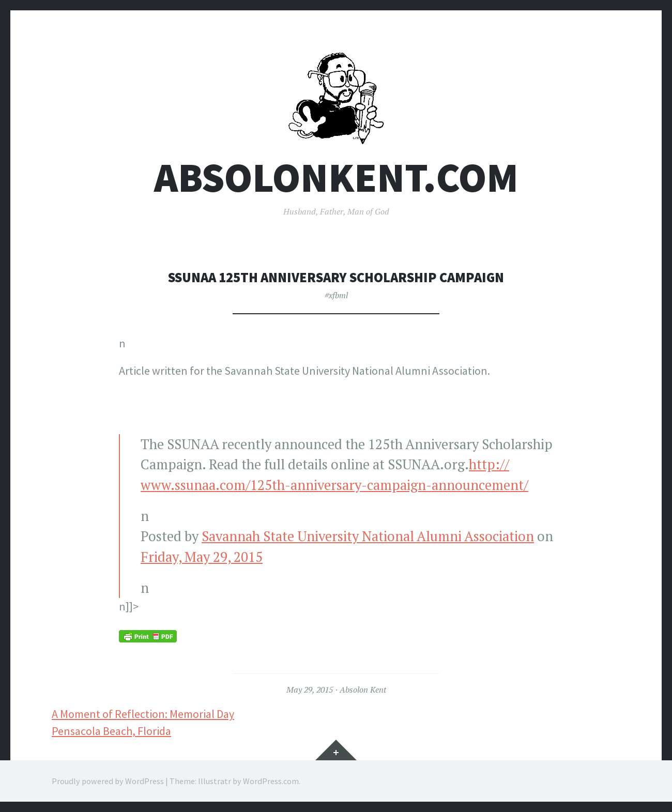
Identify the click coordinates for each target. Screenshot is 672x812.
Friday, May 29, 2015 (202, 557)
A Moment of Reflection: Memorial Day (143, 714)
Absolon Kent (363, 690)
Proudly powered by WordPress (108, 781)
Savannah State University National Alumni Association (368, 536)
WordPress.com (271, 781)
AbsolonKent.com (336, 178)
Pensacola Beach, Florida (111, 731)
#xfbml (336, 295)
